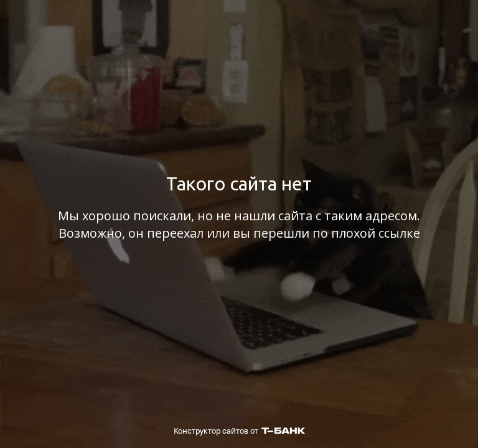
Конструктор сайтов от (239, 431)
